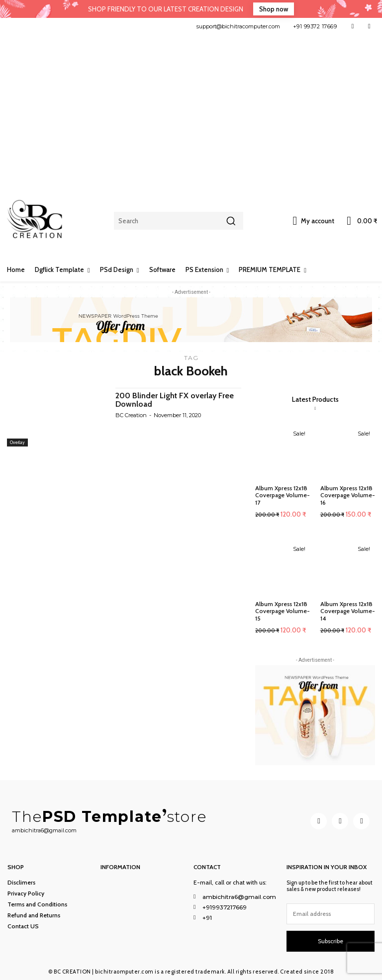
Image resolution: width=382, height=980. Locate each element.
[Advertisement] (191, 109)
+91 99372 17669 (315, 26)
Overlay (17, 442)
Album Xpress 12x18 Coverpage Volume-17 (283, 495)
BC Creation (131, 415)
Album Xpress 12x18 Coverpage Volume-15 (283, 611)
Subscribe (331, 940)
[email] (331, 913)
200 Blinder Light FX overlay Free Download (175, 400)
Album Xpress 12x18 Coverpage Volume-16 (348, 495)
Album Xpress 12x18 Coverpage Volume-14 (348, 611)
